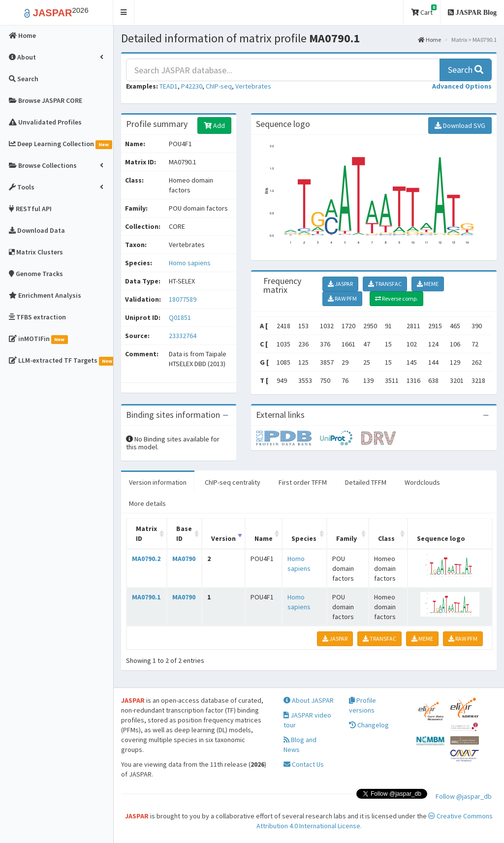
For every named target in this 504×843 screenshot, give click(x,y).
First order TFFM (303, 482)
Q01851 (181, 317)
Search (466, 70)
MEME (428, 284)
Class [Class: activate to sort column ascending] (386, 538)
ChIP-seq (219, 86)
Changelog (369, 725)
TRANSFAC (385, 284)
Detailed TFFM (366, 482)
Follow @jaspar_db (464, 796)
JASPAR (340, 284)
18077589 (183, 299)
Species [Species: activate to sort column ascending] (304, 538)
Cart (424, 11)
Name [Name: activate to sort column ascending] (264, 538)
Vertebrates (253, 86)
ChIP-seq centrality (233, 482)
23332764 (183, 336)
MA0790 (184, 559)
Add (214, 125)
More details (147, 503)
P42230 (192, 86)
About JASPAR (309, 700)
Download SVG (460, 125)
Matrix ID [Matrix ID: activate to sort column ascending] (146, 533)
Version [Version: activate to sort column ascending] (223, 538)
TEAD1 (169, 86)
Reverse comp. (396, 298)
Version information (158, 482)
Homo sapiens (190, 263)
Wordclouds (422, 482)
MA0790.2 (146, 559)
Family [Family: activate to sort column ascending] (346, 538)
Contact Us (304, 764)
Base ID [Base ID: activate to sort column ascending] (184, 533)
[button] (124, 13)
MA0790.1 (146, 597)
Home (429, 40)
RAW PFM (342, 298)
